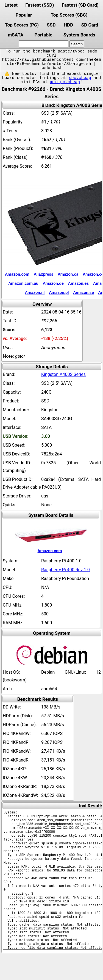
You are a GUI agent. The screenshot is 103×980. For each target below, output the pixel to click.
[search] (44, 44)
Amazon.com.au (23, 283)
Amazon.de (53, 283)
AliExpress (44, 274)
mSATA (16, 35)
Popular (24, 15)
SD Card (90, 25)
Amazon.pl (59, 293)
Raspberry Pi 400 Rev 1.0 (66, 570)
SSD (51, 25)
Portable (43, 35)
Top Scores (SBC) (69, 15)
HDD (68, 25)
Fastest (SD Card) (80, 5)
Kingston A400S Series (63, 374)
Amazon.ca (68, 274)
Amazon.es (78, 283)
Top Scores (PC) (22, 25)
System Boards (79, 35)
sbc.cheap (80, 78)
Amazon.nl (35, 293)
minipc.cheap (65, 82)
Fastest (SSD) (40, 5)
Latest (11, 5)
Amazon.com (17, 274)
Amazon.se (83, 293)
